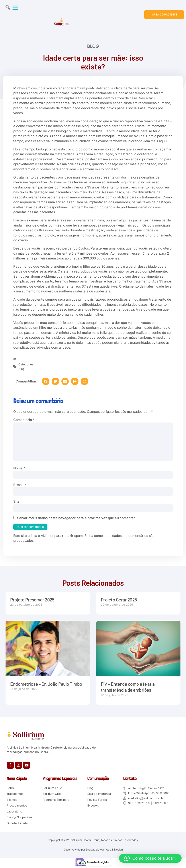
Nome (19, 468)
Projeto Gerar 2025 (119, 600)
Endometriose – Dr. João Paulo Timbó (46, 684)
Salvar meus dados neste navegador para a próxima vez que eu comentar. (76, 518)
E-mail (20, 485)
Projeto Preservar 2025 (32, 600)
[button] (15, 8)
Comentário (24, 420)
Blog (93, 47)
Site (16, 501)
